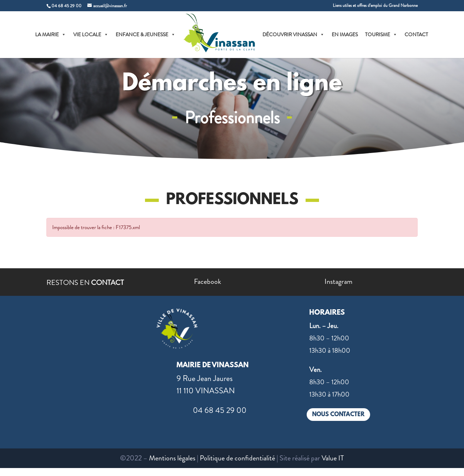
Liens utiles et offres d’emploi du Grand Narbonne (375, 6)
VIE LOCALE (91, 34)
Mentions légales (172, 458)
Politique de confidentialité (237, 458)
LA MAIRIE (51, 34)
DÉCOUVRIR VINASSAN (293, 34)
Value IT (333, 458)
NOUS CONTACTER (338, 415)
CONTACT (416, 34)
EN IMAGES (345, 34)
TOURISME (381, 34)
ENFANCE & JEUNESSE (146, 34)
